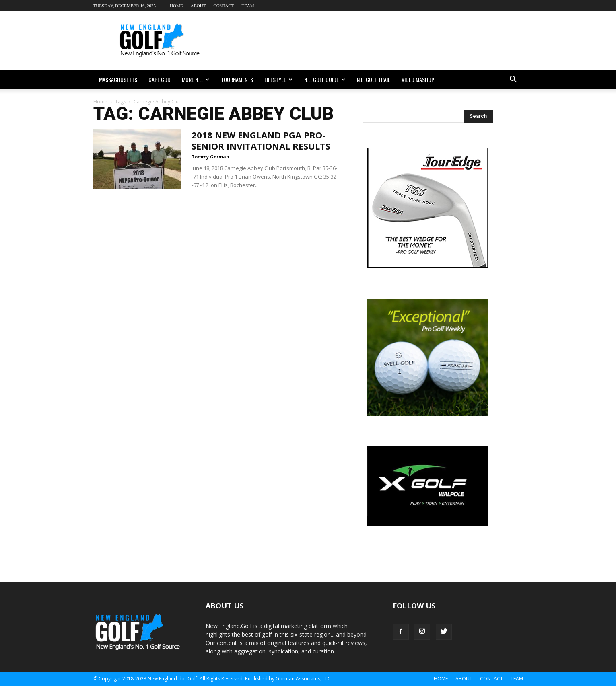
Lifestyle (278, 79)
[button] (513, 80)
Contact (224, 6)
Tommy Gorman (210, 157)
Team (248, 6)
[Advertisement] (377, 41)
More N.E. (196, 79)
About (198, 6)
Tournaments (237, 79)
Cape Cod (160, 79)
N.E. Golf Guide (325, 79)
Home (176, 6)
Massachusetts (118, 79)
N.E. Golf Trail (374, 79)
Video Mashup (418, 79)
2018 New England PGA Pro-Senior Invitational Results (261, 140)
